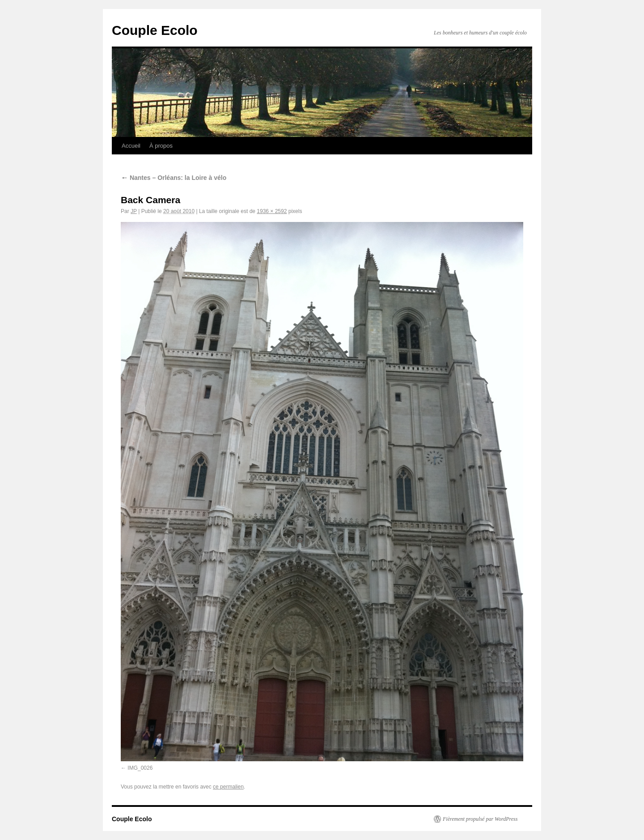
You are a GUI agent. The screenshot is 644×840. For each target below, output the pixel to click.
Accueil (131, 146)
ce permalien (228, 787)
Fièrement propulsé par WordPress (480, 819)
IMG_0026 (140, 768)
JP (134, 211)
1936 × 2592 (272, 211)
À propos (161, 146)
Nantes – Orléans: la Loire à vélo (174, 178)
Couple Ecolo (155, 30)
